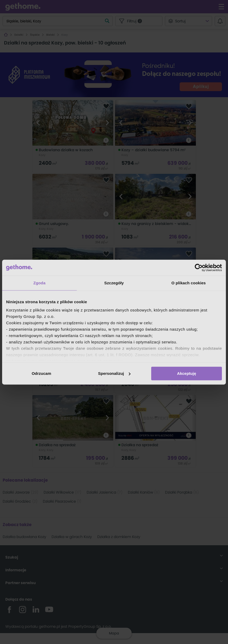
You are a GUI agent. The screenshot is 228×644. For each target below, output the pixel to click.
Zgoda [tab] (40, 283)
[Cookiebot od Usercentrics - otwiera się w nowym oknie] (199, 268)
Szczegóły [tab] (114, 283)
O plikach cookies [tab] (189, 283)
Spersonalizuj (114, 373)
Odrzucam (41, 373)
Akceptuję (187, 373)
